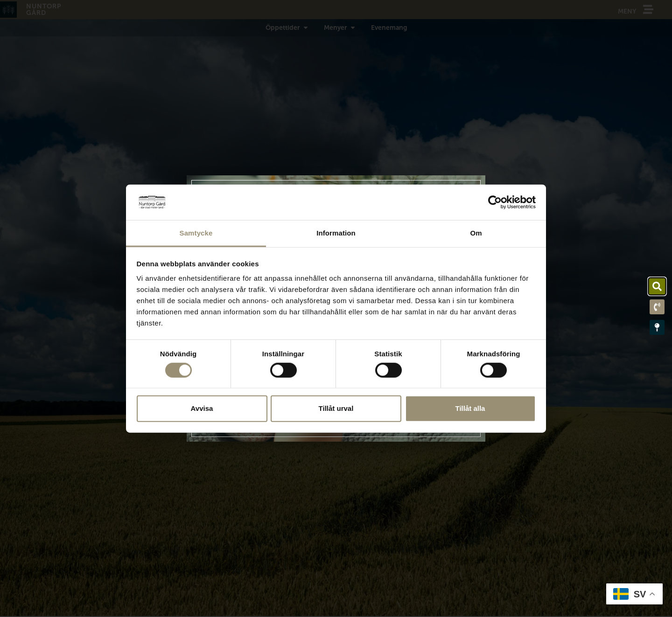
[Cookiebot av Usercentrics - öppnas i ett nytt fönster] (495, 202)
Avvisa (202, 408)
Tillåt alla (470, 408)
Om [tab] (476, 233)
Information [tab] (336, 233)
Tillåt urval (336, 408)
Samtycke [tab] (196, 233)
